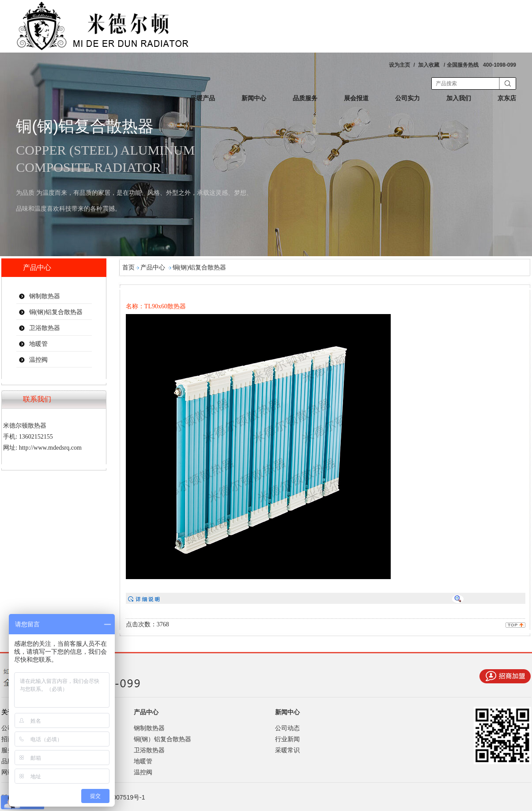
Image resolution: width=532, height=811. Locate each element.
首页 (158, 98)
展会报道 (356, 98)
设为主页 (400, 65)
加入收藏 (429, 65)
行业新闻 (287, 739)
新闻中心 (254, 98)
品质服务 (305, 98)
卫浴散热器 (45, 328)
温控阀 (38, 360)
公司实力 (407, 98)
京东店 (507, 98)
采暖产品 (203, 98)
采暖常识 (287, 750)
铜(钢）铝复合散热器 (163, 739)
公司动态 (287, 728)
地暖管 (38, 344)
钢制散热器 (45, 296)
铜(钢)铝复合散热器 (56, 312)
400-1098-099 (500, 65)
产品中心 (153, 267)
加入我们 (459, 98)
